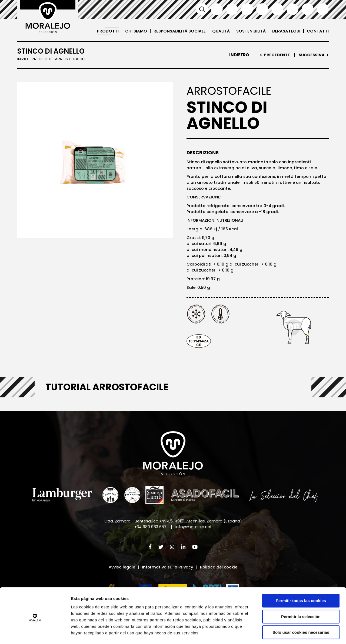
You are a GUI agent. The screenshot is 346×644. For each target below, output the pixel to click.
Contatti (318, 31)
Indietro (238, 55)
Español (217, 9)
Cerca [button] (202, 9)
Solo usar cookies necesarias (301, 609)
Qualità (220, 31)
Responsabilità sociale (178, 31)
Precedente (276, 55)
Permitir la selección (301, 594)
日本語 (292, 9)
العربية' (323, 9)
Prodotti (105, 31)
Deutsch (277, 9)
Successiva (311, 55)
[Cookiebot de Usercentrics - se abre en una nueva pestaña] (35, 633)
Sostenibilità (250, 31)
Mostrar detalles (290, 633)
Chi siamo (133, 31)
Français (247, 9)
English (232, 9)
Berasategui (286, 31)
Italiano (262, 9)
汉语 (308, 9)
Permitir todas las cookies (301, 578)
